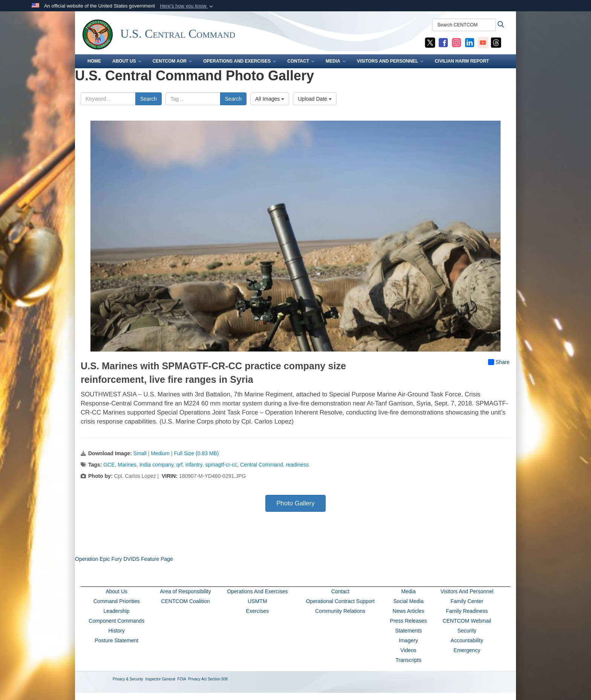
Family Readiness (467, 611)
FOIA (182, 679)
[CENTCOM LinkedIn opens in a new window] (470, 42)
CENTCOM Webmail (467, 621)
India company (156, 465)
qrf (179, 465)
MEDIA (336, 61)
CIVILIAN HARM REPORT (462, 61)
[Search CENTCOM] (464, 25)
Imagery (408, 640)
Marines (127, 465)
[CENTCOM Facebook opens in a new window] (443, 42)
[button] (187, 6)
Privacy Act (197, 679)
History (116, 631)
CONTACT (301, 61)
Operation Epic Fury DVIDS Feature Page (124, 559)
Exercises (258, 611)
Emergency (467, 650)
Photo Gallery (295, 503)
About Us (116, 591)
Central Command (262, 465)
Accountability (467, 640)
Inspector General (161, 679)
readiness (297, 465)
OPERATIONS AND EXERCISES (240, 61)
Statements (408, 631)
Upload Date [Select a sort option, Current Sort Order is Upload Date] (315, 99)
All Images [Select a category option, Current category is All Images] (270, 99)
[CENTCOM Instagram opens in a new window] (456, 42)
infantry (194, 465)
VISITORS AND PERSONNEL (390, 61)
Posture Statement (116, 640)
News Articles (409, 611)
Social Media (409, 601)
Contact (340, 591)
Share (499, 362)
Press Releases (409, 621)
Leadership (117, 611)
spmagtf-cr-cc (221, 465)
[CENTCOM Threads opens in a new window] (496, 42)
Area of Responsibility (185, 591)
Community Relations (340, 611)
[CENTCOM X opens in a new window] (430, 42)
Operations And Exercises (257, 591)
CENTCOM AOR (172, 61)
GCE (109, 465)
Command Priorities (117, 601)
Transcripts (408, 660)
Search (149, 99)
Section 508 (218, 679)
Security (467, 631)
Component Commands (116, 621)
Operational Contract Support (340, 601)
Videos (408, 650)
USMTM (257, 601)
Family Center (467, 601)
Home (94, 61)
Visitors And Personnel (467, 591)
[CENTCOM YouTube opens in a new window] (483, 42)
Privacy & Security (128, 679)
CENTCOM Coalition (185, 601)
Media (409, 591)
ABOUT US (127, 61)
